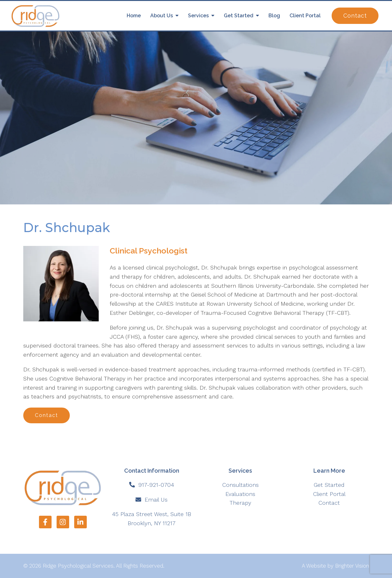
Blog (274, 16)
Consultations (240, 485)
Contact (355, 16)
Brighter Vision (352, 566)
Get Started (239, 16)
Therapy (240, 503)
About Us (162, 16)
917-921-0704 (156, 485)
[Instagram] (63, 522)
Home (134, 16)
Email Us (156, 500)
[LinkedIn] (80, 522)
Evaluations (240, 494)
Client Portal (305, 16)
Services (198, 16)
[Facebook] (45, 522)
